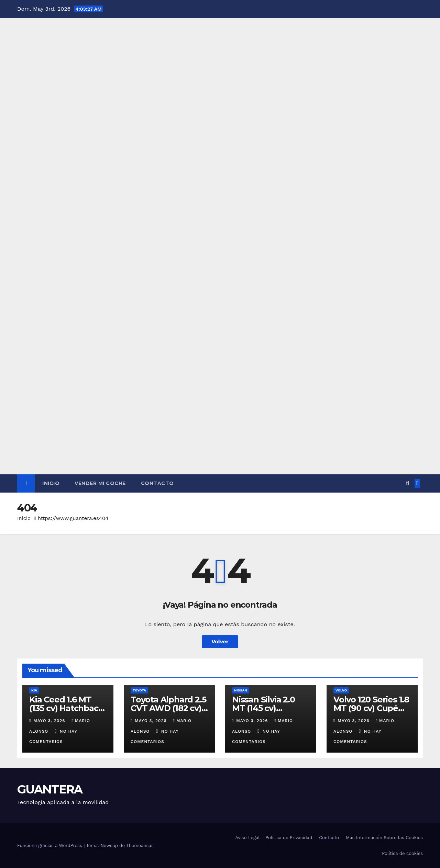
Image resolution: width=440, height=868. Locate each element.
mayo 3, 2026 (50, 721)
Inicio (51, 483)
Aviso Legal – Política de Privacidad (274, 838)
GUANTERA (50, 789)
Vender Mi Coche (100, 483)
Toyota (139, 690)
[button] (408, 483)
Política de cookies (402, 853)
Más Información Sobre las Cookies (384, 838)
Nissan (241, 690)
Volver (220, 641)
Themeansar (140, 846)
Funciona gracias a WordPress (50, 846)
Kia (34, 690)
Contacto (157, 483)
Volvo (341, 690)
